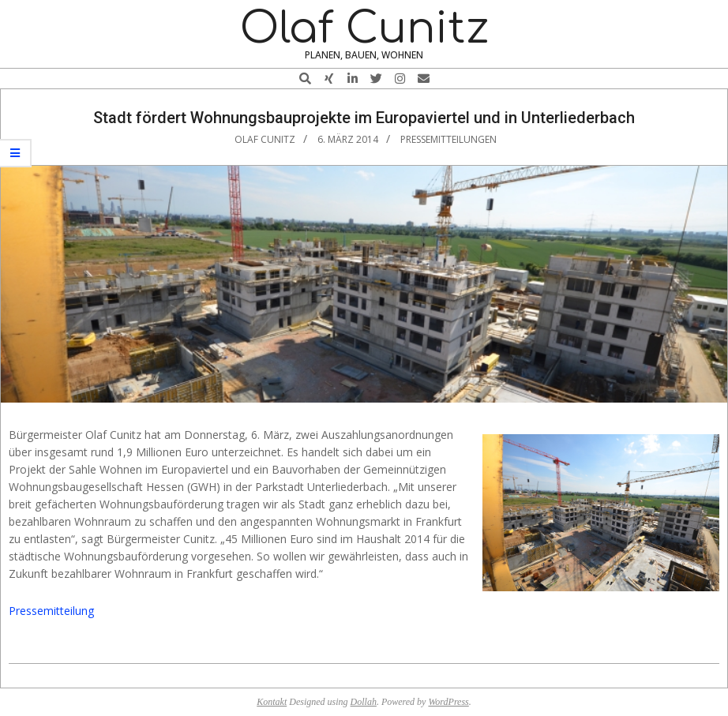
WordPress (448, 702)
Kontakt (272, 702)
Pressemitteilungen (448, 139)
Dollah (364, 702)
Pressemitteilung (51, 611)
